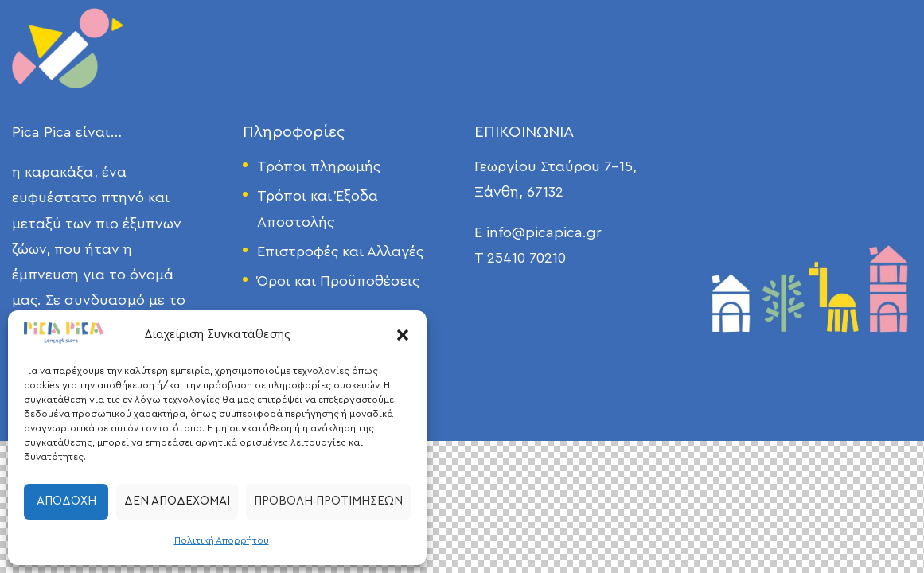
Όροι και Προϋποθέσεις (338, 281)
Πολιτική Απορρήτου (222, 540)
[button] (403, 335)
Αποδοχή (66, 501)
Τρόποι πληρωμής (319, 166)
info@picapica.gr (544, 232)
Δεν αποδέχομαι (177, 501)
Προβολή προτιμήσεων (328, 501)
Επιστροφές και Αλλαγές (340, 251)
